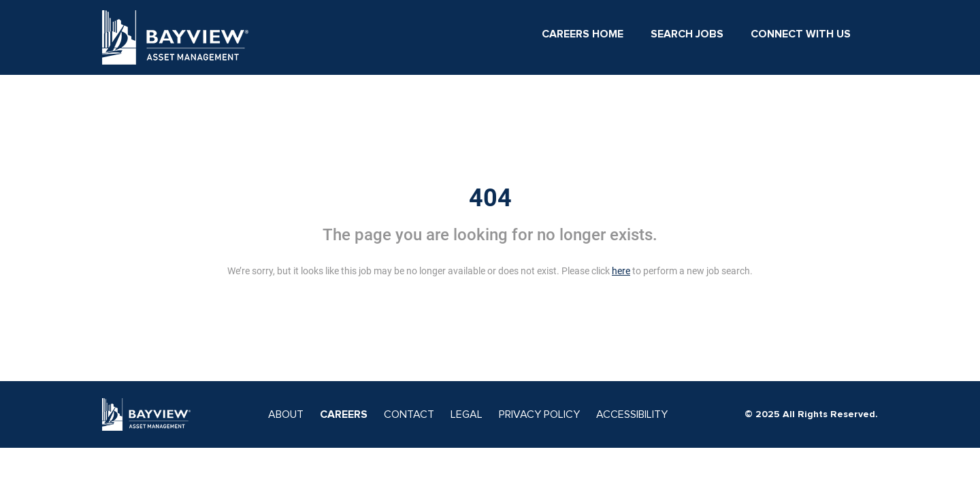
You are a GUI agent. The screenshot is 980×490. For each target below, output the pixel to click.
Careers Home (583, 34)
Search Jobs (687, 34)
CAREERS (344, 414)
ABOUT (286, 414)
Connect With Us (801, 34)
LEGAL (467, 414)
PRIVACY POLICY (539, 414)
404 (490, 198)
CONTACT (409, 414)
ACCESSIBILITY (632, 414)
